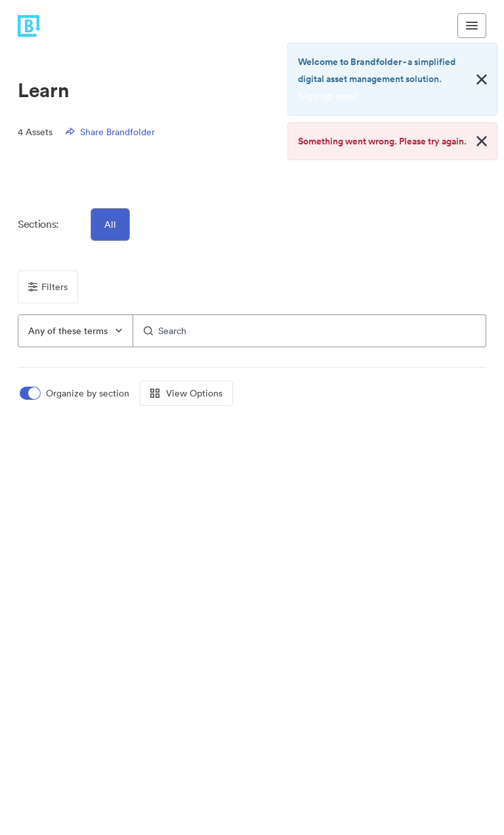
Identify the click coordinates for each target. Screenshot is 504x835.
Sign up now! (328, 96)
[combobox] (75, 331)
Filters (48, 287)
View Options (186, 393)
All (110, 225)
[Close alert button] (482, 79)
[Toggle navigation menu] (472, 26)
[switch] (75, 394)
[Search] (310, 331)
